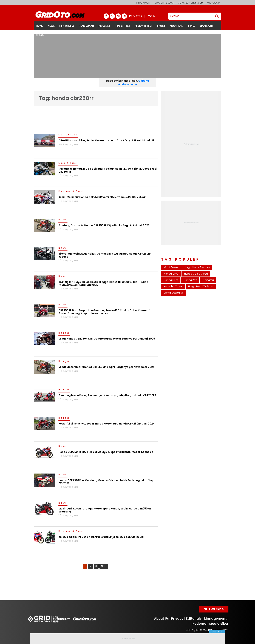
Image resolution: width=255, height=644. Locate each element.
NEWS (51, 26)
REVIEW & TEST (144, 26)
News (63, 220)
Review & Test (71, 192)
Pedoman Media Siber (210, 624)
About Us (161, 618)
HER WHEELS (67, 26)
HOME (40, 26)
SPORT (161, 26)
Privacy (177, 618)
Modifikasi (68, 163)
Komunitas (68, 135)
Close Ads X (217, 632)
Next (104, 566)
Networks (214, 609)
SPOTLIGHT (207, 26)
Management (215, 618)
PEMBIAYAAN (86, 26)
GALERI (40, 35)
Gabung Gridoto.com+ (134, 83)
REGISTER (136, 16)
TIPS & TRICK (122, 26)
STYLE (192, 26)
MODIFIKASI (177, 26)
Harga (64, 333)
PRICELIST (104, 26)
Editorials (194, 618)
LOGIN (151, 16)
